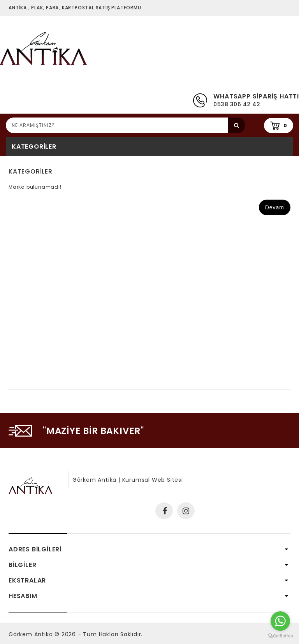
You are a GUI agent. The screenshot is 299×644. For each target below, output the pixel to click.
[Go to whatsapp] (280, 621)
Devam (275, 207)
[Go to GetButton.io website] (280, 636)
